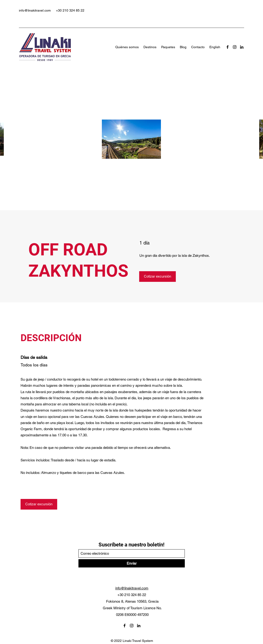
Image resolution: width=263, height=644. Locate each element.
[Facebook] (228, 47)
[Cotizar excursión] (157, 277)
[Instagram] (235, 47)
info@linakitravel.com (35, 10)
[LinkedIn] (242, 47)
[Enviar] (132, 563)
